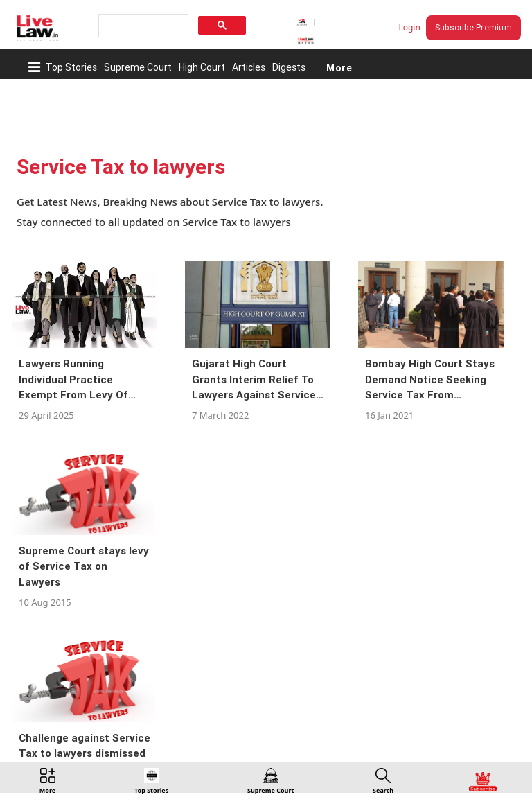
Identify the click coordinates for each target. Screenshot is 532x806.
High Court (202, 67)
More (339, 67)
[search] (142, 26)
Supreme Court (138, 67)
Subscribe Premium (473, 27)
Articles (249, 67)
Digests (289, 67)
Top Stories (71, 67)
